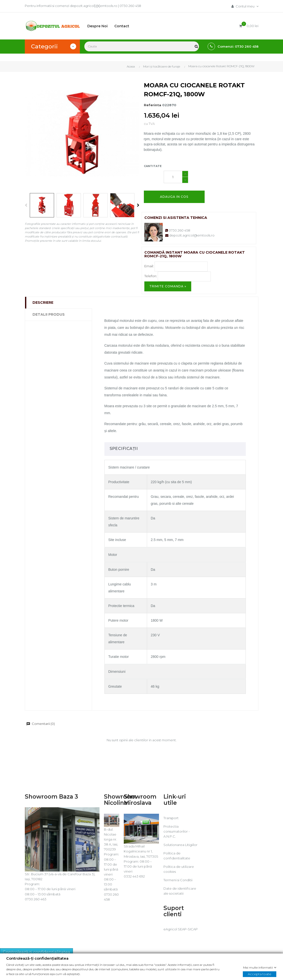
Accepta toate (260, 974)
